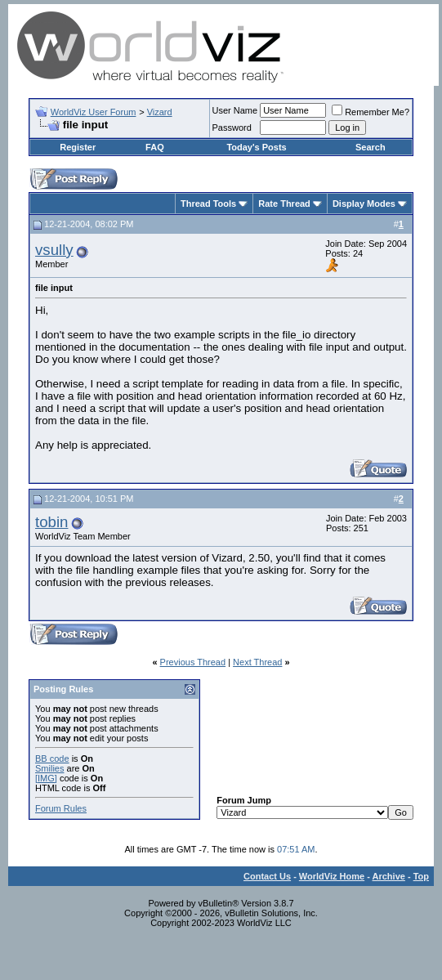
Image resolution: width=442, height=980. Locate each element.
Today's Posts (256, 147)
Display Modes (364, 204)
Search (371, 147)
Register (78, 147)
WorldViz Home (332, 876)
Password (232, 128)
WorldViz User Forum (94, 112)
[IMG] (46, 778)
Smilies (49, 768)
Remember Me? (371, 112)
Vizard (160, 112)
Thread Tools (208, 204)
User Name (235, 110)
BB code (52, 758)
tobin (51, 522)
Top (421, 876)
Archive (389, 876)
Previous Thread (193, 662)
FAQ (155, 147)
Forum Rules (61, 808)
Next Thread (257, 662)
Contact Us (267, 876)
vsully (54, 250)
